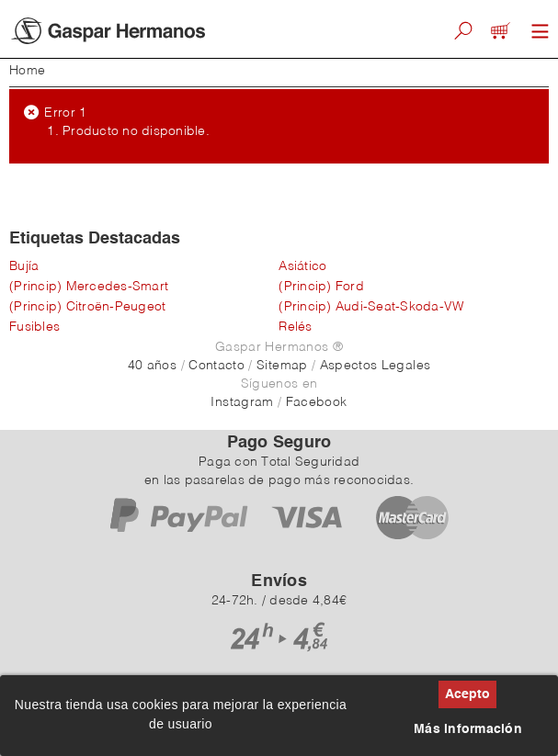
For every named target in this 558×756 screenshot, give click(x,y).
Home (27, 71)
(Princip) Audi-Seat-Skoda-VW (371, 307)
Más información (468, 729)
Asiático (302, 266)
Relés (295, 327)
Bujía (24, 266)
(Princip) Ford (321, 287)
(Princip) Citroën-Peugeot (87, 307)
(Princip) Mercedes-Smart (89, 287)
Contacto (216, 366)
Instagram (242, 402)
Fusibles (34, 327)
